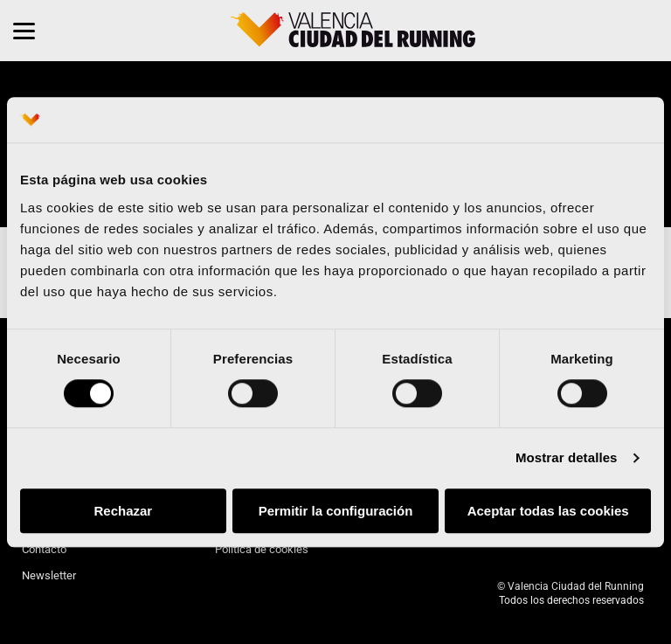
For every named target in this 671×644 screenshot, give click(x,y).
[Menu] (24, 31)
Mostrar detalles (567, 458)
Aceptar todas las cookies (548, 511)
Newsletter (49, 575)
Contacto (44, 549)
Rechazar (123, 511)
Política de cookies (262, 549)
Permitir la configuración (336, 511)
